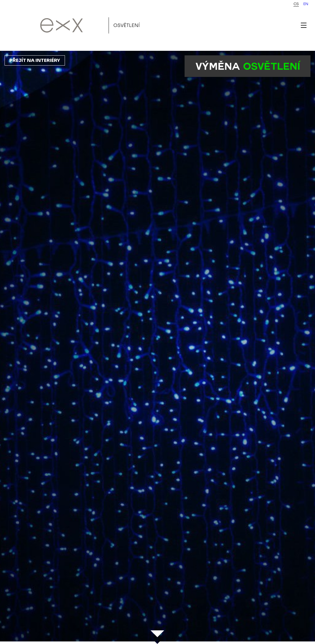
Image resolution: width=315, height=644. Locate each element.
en (306, 4)
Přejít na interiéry (35, 60)
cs (296, 4)
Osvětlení (127, 25)
